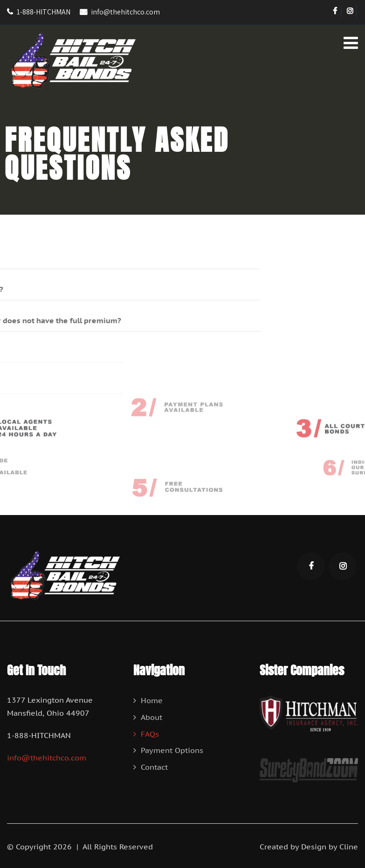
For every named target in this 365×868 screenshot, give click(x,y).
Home (152, 700)
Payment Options (172, 750)
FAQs (150, 734)
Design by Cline (330, 847)
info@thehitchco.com (125, 12)
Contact (154, 767)
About (152, 717)
